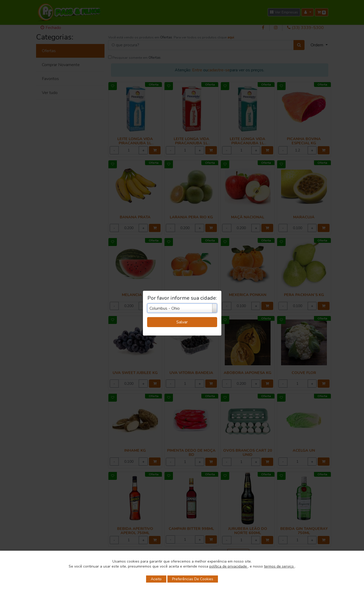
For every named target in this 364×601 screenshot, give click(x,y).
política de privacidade (229, 566)
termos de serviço (279, 566)
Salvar (182, 322)
